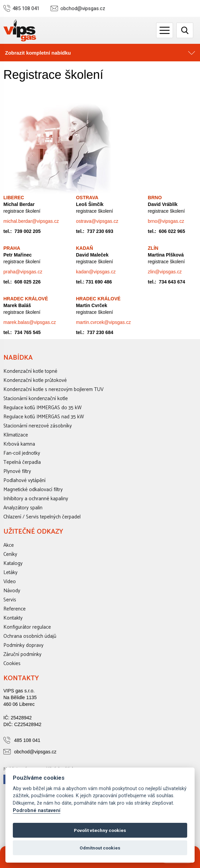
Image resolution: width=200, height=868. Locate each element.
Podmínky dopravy (23, 645)
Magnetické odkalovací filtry (33, 490)
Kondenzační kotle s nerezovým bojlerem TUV (53, 390)
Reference (15, 609)
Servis (10, 600)
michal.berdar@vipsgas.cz (31, 221)
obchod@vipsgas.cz (83, 9)
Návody (12, 591)
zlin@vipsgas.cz (165, 272)
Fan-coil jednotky (22, 453)
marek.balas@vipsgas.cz (30, 322)
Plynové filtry (17, 471)
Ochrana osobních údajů (30, 636)
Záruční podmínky (22, 654)
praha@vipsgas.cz (23, 272)
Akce (9, 545)
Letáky (10, 573)
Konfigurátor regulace (27, 627)
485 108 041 (26, 9)
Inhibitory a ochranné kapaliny (36, 499)
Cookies (12, 664)
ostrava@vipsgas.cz (97, 221)
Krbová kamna (19, 444)
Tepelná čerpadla (22, 462)
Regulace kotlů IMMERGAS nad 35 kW (44, 417)
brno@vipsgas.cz (166, 221)
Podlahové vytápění (24, 481)
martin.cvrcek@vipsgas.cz (103, 322)
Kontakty (13, 618)
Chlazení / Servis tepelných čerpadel (42, 517)
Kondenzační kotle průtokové (35, 380)
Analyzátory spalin (23, 508)
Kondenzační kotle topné (30, 371)
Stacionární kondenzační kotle (36, 399)
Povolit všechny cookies (100, 830)
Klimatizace (16, 435)
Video (10, 582)
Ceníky (10, 554)
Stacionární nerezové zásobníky (38, 426)
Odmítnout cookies (100, 848)
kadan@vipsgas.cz (96, 272)
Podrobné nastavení (37, 811)
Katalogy (13, 563)
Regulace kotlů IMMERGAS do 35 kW (42, 408)
